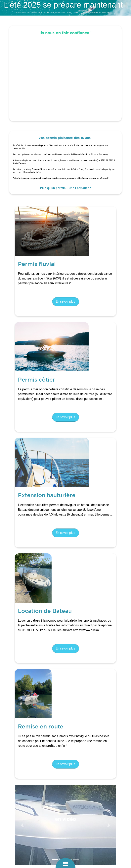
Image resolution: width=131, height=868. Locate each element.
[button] (22, 825)
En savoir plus (65, 302)
